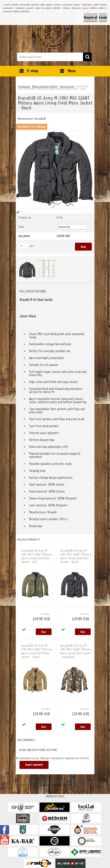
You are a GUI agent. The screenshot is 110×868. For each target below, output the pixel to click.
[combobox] (73, 227)
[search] (87, 57)
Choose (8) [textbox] (64, 227)
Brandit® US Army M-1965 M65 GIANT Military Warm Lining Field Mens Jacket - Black (76, 556)
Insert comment (34, 765)
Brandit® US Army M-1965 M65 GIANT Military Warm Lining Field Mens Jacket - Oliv (37, 556)
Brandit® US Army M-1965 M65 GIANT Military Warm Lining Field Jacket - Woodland (76, 651)
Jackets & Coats (67, 86)
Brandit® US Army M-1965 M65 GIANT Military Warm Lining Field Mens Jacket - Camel (37, 651)
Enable (103, 18)
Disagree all (91, 18)
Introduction (24, 86)
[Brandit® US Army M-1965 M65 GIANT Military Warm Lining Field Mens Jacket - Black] (55, 132)
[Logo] (53, 31)
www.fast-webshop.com (53, 785)
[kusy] (23, 246)
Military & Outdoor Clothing (45, 86)
